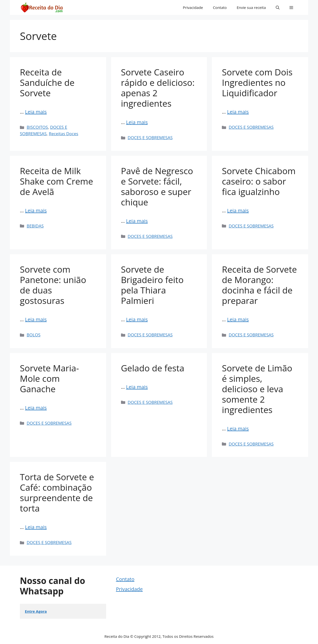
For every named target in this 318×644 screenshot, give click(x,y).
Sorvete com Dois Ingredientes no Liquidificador (257, 82)
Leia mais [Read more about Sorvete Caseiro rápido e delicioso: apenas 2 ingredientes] (137, 122)
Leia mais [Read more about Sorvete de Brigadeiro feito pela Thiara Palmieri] (137, 319)
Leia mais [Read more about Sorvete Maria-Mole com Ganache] (36, 408)
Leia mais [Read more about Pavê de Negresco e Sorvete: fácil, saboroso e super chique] (137, 221)
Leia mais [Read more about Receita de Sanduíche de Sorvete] (36, 112)
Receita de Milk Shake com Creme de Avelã (57, 181)
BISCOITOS (37, 127)
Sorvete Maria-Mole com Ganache (49, 378)
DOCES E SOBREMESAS (150, 138)
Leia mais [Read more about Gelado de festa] (137, 387)
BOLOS (34, 335)
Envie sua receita (251, 7)
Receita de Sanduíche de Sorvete (47, 82)
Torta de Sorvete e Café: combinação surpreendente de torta (57, 493)
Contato (220, 7)
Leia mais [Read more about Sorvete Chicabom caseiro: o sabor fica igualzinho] (238, 210)
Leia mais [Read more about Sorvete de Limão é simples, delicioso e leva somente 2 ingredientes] (238, 429)
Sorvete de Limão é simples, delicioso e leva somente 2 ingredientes (257, 389)
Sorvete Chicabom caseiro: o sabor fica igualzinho (259, 181)
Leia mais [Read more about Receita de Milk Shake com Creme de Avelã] (36, 210)
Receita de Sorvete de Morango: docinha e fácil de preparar (259, 285)
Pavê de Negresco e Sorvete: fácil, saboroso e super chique (157, 186)
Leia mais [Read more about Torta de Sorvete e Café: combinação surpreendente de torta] (36, 527)
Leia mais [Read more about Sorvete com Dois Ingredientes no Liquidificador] (238, 112)
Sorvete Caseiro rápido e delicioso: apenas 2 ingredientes (158, 88)
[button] (278, 7)
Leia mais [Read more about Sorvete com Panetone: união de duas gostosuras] (36, 319)
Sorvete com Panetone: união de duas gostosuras (53, 285)
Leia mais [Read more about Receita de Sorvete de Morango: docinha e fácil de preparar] (238, 319)
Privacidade (193, 7)
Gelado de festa (153, 368)
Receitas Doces (63, 134)
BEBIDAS (35, 226)
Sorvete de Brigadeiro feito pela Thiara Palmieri (152, 285)
